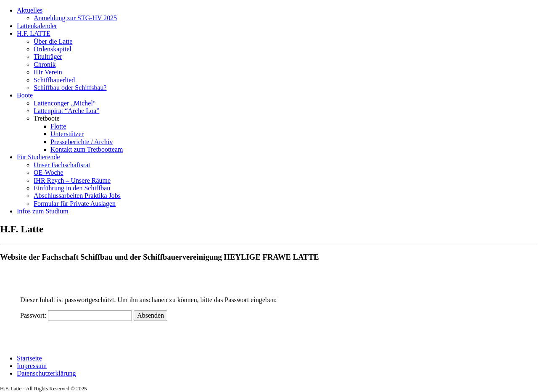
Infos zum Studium (43, 211)
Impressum (32, 366)
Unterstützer (67, 134)
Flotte (58, 126)
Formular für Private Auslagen (75, 204)
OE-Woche (49, 172)
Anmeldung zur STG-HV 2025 (75, 18)
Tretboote (47, 118)
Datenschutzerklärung (46, 373)
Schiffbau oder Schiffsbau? (70, 88)
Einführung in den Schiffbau (72, 188)
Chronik (45, 64)
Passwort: (76, 315)
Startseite (29, 358)
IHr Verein (48, 72)
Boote (25, 95)
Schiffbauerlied (54, 80)
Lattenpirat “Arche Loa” (66, 111)
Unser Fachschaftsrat (62, 165)
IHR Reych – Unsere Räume (72, 180)
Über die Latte (53, 41)
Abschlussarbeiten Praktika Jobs (77, 196)
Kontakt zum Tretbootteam (87, 149)
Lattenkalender (37, 26)
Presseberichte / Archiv (82, 142)
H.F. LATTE (34, 33)
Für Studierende (38, 157)
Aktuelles (30, 10)
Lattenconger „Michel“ (65, 103)
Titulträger (48, 57)
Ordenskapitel (53, 49)
